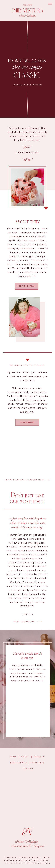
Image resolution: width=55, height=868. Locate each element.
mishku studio (39, 860)
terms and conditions (37, 863)
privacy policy (14, 863)
